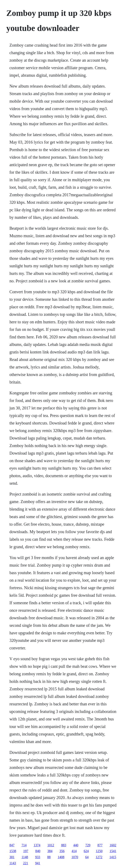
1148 (25, 857)
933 (38, 857)
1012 (51, 845)
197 (26, 851)
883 (64, 845)
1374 (37, 845)
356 (62, 851)
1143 (13, 863)
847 (12, 845)
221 (26, 863)
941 (38, 863)
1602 (113, 845)
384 (50, 851)
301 (12, 857)
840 (38, 851)
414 (74, 851)
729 (88, 845)
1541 (113, 851)
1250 (99, 851)
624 (86, 851)
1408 (61, 857)
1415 (113, 857)
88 (49, 857)
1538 (13, 851)
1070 (75, 857)
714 (24, 845)
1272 (99, 857)
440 (76, 845)
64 (87, 857)
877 (100, 845)
